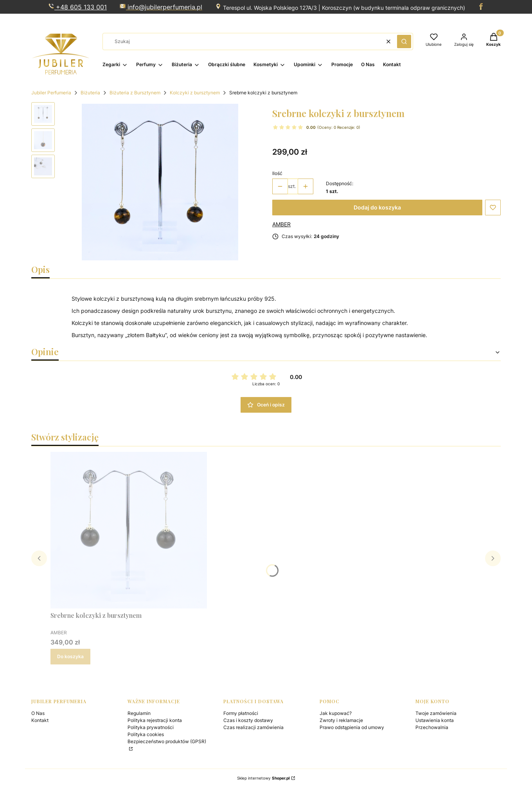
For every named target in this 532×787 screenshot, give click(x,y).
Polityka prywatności (151, 727)
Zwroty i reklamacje (341, 720)
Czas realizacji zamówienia (253, 727)
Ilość (277, 173)
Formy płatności (241, 713)
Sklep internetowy (263, 778)
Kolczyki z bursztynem (195, 93)
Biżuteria (90, 93)
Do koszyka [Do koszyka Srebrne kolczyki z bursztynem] (70, 656)
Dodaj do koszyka (377, 207)
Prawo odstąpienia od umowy (352, 727)
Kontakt (40, 720)
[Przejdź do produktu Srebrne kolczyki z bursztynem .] (129, 530)
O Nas (38, 713)
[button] (404, 42)
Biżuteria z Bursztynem (135, 93)
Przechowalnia (432, 727)
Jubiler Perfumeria (51, 93)
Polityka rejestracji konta (155, 720)
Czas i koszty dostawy (248, 720)
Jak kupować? (336, 713)
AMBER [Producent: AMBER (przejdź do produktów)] (281, 224)
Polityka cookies (146, 734)
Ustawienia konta (435, 720)
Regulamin (139, 713)
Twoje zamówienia (436, 713)
